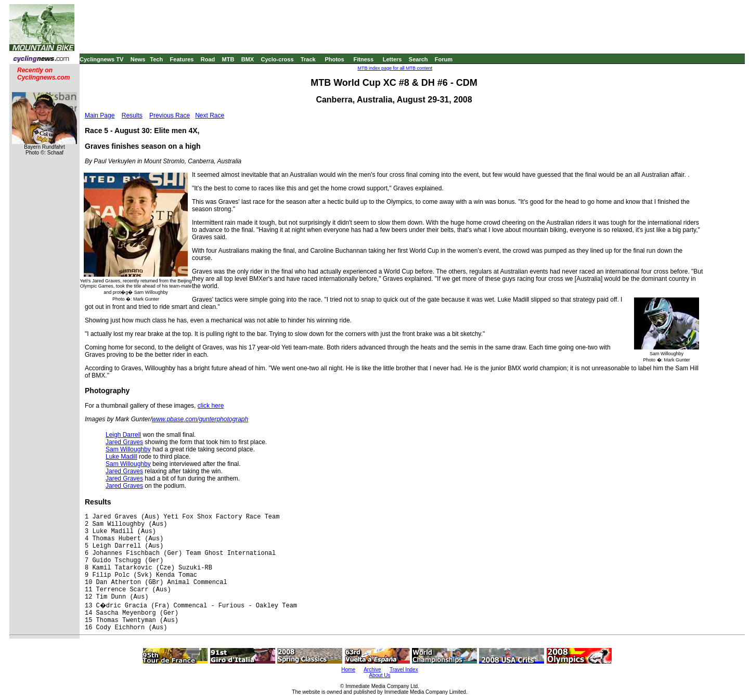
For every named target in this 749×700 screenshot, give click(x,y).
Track (308, 59)
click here (211, 406)
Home (348, 670)
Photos (334, 59)
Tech (156, 59)
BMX (248, 59)
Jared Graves (124, 442)
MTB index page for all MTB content (395, 68)
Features (182, 59)
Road (208, 59)
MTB (228, 59)
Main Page (100, 115)
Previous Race (170, 115)
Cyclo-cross (277, 59)
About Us (379, 675)
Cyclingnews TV (101, 59)
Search (418, 59)
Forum (444, 59)
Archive (372, 670)
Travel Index (404, 670)
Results (132, 115)
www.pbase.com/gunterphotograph (200, 419)
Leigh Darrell (123, 435)
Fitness (363, 59)
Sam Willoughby (128, 449)
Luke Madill (121, 457)
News (138, 59)
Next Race (210, 115)
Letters (392, 59)
